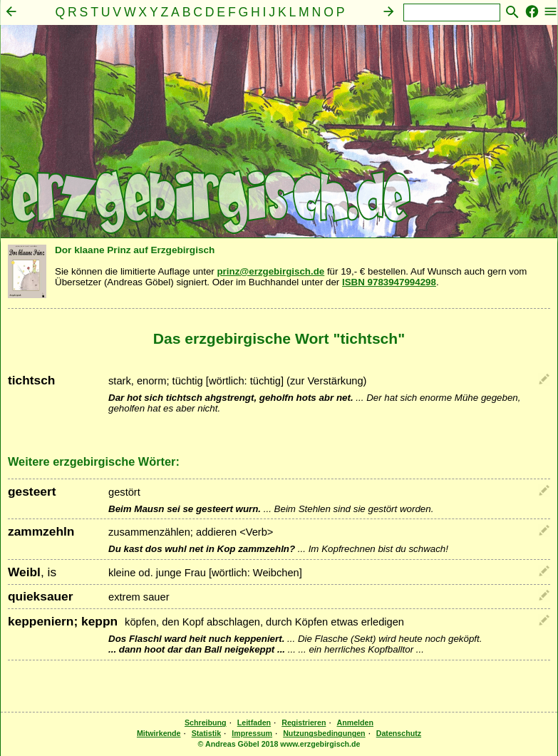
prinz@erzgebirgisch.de (270, 271)
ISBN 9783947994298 (389, 282)
